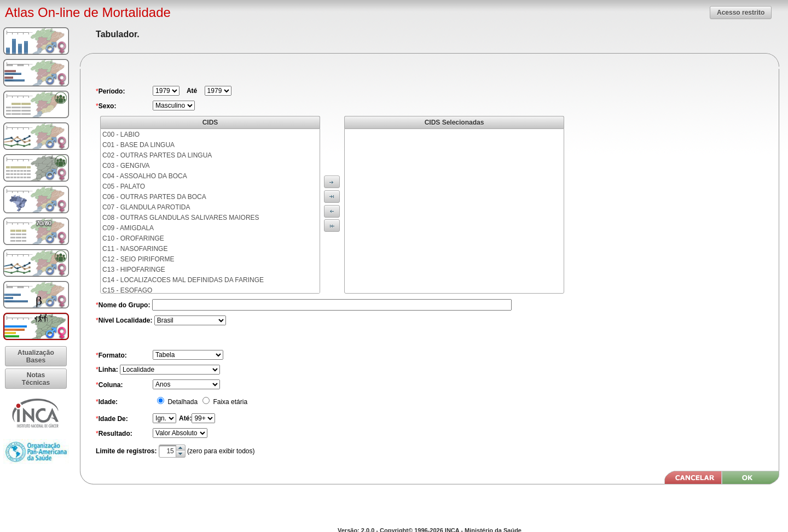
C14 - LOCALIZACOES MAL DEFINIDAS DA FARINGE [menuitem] (183, 280)
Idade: (108, 402)
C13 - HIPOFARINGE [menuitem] (134, 270)
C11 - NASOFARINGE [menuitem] (135, 249)
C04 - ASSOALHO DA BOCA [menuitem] (145, 176)
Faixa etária (229, 402)
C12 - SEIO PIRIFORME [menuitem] (138, 259)
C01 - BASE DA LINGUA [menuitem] (138, 145)
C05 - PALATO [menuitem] (124, 186)
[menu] (210, 211)
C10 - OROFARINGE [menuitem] (133, 238)
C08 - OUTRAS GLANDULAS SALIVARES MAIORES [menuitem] (181, 218)
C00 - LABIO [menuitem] (121, 135)
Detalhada (182, 402)
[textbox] (172, 451)
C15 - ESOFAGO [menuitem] (127, 290)
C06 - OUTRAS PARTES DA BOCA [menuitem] (154, 197)
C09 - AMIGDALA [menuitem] (128, 228)
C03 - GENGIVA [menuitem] (126, 166)
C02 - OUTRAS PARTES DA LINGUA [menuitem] (157, 155)
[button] (741, 12)
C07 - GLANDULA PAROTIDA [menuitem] (146, 207)
